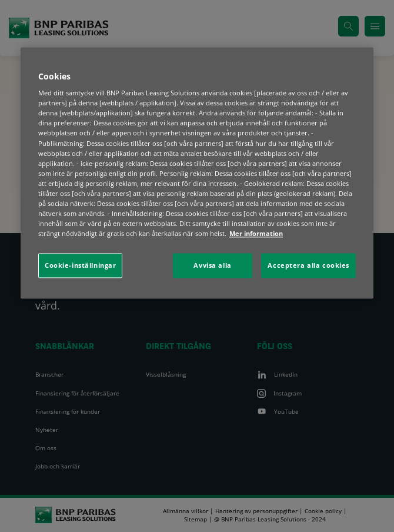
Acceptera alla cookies (308, 266)
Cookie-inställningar (80, 266)
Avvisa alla (212, 266)
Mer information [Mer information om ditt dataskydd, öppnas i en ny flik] (256, 233)
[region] (197, 173)
